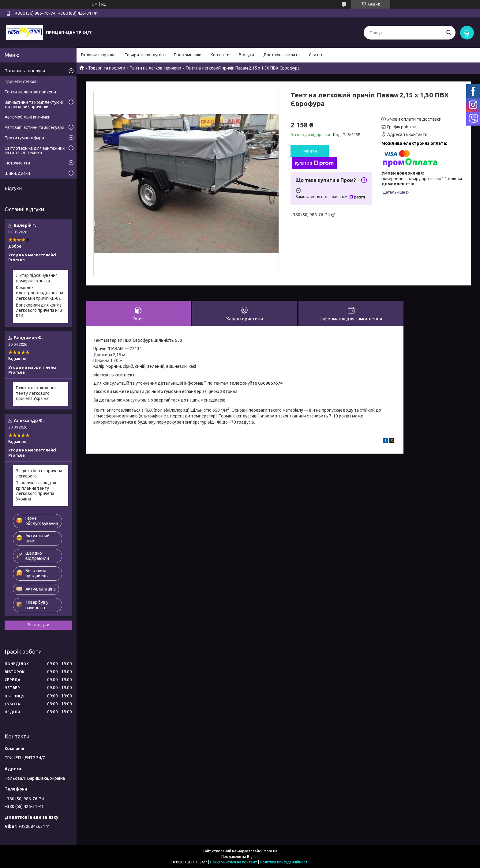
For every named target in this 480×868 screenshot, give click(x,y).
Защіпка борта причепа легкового (39, 474)
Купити (310, 151)
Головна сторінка (98, 55)
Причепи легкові (21, 81)
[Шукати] (449, 33)
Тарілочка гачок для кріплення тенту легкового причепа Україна (36, 491)
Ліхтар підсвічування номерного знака (37, 278)
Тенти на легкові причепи (156, 68)
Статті (315, 55)
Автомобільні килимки (28, 117)
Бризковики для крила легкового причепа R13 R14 (39, 310)
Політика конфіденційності (284, 862)
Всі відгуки (38, 625)
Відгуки (246, 55)
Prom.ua (270, 851)
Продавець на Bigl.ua (240, 857)
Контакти (220, 55)
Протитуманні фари (24, 138)
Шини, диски (17, 173)
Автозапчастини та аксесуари (34, 127)
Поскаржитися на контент (234, 862)
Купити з (314, 163)
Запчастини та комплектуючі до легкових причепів (34, 104)
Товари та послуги (143, 55)
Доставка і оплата (281, 55)
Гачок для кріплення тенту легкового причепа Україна (36, 393)
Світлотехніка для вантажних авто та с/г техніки (35, 150)
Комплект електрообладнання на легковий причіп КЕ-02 (39, 293)
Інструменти (17, 163)
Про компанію (188, 55)
